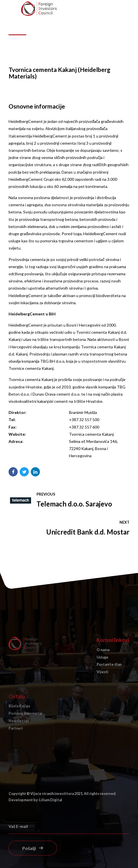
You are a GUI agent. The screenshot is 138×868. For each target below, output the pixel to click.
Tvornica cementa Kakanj (91, 434)
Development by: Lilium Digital (35, 800)
